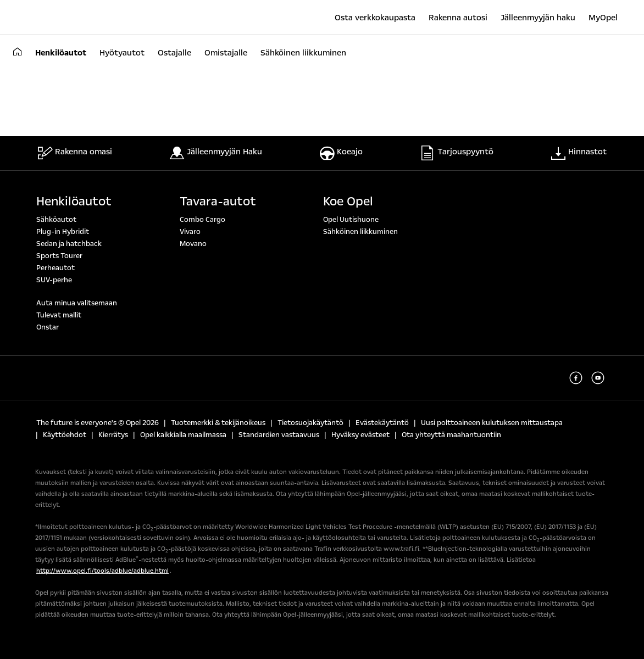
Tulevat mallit (59, 315)
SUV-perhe (54, 280)
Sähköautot (56, 220)
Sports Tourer (59, 256)
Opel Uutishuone (351, 220)
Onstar (48, 327)
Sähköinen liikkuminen (360, 232)
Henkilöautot (74, 202)
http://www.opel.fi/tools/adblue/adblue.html (102, 571)
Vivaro (190, 232)
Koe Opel (348, 202)
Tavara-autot (218, 202)
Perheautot (55, 268)
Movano (193, 244)
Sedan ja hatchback (69, 244)
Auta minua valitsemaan (77, 303)
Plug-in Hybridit (63, 232)
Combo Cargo (202, 220)
